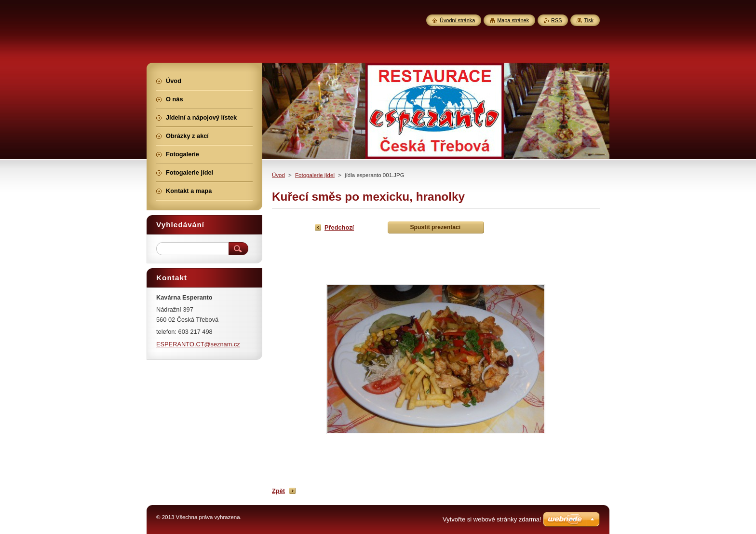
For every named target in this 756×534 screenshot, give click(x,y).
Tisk (589, 20)
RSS (556, 20)
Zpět (278, 491)
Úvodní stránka (457, 20)
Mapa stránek (513, 20)
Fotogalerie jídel (315, 175)
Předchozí (339, 227)
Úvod (278, 175)
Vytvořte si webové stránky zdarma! (492, 519)
